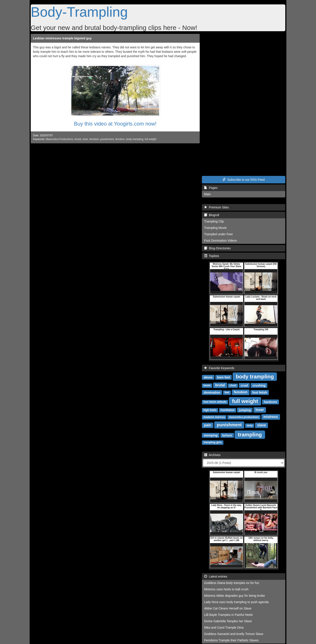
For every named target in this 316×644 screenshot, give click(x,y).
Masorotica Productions (59, 139)
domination (212, 392)
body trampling (135, 139)
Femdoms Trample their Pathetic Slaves (231, 640)
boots (207, 385)
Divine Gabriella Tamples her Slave (228, 621)
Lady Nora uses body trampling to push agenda (236, 602)
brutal (78, 139)
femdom (94, 139)
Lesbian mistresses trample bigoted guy (62, 38)
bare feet (224, 377)
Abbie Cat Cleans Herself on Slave (228, 608)
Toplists (212, 256)
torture (227, 435)
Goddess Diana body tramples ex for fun (232, 583)
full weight (151, 139)
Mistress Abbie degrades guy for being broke (234, 596)
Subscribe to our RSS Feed (244, 180)
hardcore (271, 402)
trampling (250, 434)
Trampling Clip (214, 221)
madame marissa (214, 417)
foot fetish (260, 392)
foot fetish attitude (215, 402)
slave (262, 425)
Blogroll (212, 215)
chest (233, 385)
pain (208, 425)
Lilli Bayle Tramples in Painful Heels (228, 615)
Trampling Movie (215, 228)
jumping (245, 410)
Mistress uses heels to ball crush (226, 589)
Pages (211, 188)
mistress (271, 417)
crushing (259, 385)
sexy (250, 425)
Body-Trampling (79, 12)
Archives (212, 455)
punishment (107, 139)
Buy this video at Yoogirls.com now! (115, 124)
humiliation (228, 410)
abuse (208, 377)
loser (85, 139)
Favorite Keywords (219, 368)
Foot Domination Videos (220, 241)
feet (227, 392)
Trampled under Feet (218, 234)
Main (207, 194)
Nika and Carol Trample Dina (224, 628)
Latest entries (216, 576)
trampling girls (213, 442)
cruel (244, 385)
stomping (211, 435)
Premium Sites (216, 207)
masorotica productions (244, 417)
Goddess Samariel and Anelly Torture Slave (234, 634)
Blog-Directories (217, 248)
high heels (210, 410)
